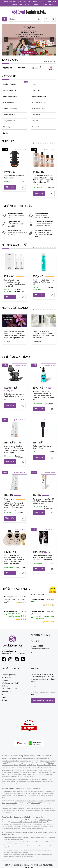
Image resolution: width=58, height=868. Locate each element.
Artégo (52, 563)
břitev (45, 822)
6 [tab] (46, 143)
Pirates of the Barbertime (49, 404)
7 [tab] (48, 143)
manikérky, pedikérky (50, 761)
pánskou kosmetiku (50, 810)
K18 (25, 765)
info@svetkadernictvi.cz (23, 2)
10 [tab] (55, 143)
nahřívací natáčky (7, 772)
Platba (44, 5)
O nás (15, 5)
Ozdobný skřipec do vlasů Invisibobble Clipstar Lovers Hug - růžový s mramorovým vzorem (14, 179)
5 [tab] (43, 143)
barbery (42, 761)
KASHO (39, 780)
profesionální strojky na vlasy (30, 770)
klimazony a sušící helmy (46, 775)
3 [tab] (38, 143)
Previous (6, 40)
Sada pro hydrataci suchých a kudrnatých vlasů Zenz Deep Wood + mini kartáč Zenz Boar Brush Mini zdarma (14, 560)
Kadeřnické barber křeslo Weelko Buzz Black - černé (14, 395)
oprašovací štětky (22, 824)
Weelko (52, 184)
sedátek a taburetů (44, 801)
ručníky (6, 824)
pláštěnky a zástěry (39, 810)
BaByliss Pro (35, 772)
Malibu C (29, 765)
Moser (4, 775)
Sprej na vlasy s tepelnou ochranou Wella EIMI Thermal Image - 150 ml (43, 282)
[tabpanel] (15, 173)
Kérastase (51, 763)
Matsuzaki (44, 780)
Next (52, 40)
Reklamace (6, 686)
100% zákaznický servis (43, 230)
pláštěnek (35, 822)
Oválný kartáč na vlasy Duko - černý (42, 447)
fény (20, 770)
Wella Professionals (49, 289)
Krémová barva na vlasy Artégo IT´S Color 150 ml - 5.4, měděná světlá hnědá (43, 558)
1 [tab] (34, 143)
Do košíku (10, 191)
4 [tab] (41, 143)
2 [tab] (36, 143)
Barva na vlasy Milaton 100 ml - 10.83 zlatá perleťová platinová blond (43, 501)
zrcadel (29, 801)
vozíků (8, 803)
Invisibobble (21, 186)
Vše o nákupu (24, 5)
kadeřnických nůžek (16, 822)
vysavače (12, 777)
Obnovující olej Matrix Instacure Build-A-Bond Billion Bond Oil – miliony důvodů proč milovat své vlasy (43, 336)
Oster (8, 775)
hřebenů (30, 822)
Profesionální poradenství (44, 222)
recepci (37, 805)
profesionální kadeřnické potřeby (37, 759)
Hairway (47, 772)
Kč (55, 2)
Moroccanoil (40, 765)
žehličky (41, 770)
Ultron (16, 775)
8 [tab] (50, 143)
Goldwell (21, 765)
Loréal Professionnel (8, 765)
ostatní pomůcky (7, 812)
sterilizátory (5, 777)
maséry (5, 763)
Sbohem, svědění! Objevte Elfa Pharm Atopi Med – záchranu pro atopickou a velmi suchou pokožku (14, 335)
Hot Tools (53, 772)
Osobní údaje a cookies (10, 689)
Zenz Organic (21, 567)
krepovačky (47, 770)
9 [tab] (53, 143)
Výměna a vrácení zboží (10, 683)
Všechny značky (49, 61)
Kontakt (53, 5)
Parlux (11, 775)
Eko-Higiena (21, 288)
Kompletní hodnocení (37, 595)
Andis (30, 772)
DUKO (52, 452)
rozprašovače (12, 824)
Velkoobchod (7, 692)
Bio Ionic (42, 772)
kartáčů (25, 822)
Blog (3, 695)
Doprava (36, 5)
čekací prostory (27, 805)
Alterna (16, 765)
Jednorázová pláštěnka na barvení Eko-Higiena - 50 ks (14, 282)
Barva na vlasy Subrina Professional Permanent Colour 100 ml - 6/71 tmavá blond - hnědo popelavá (14, 503)
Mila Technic (50, 782)
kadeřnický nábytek (25, 761)
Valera (20, 775)
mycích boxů (35, 801)
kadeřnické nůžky (23, 780)
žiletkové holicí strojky (12, 810)
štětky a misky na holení (26, 810)
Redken (54, 765)
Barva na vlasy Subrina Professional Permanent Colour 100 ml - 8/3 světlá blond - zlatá (14, 449)
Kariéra (4, 700)
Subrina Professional (19, 457)
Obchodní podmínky (9, 675)
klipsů (40, 822)
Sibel (14, 782)
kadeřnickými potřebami (45, 820)
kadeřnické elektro (13, 770)
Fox (35, 780)
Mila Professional (49, 508)
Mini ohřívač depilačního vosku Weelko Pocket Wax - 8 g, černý (44, 178)
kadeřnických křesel (21, 801)
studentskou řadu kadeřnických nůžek (32, 828)
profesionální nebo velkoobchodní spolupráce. (20, 856)
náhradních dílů (35, 803)
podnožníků (13, 803)
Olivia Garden (41, 782)
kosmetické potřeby (14, 761)
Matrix (34, 765)
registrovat (37, 679)
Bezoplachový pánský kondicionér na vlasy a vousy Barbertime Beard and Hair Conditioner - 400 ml (44, 395)
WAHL (24, 775)
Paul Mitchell (48, 765)
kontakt (48, 226)
